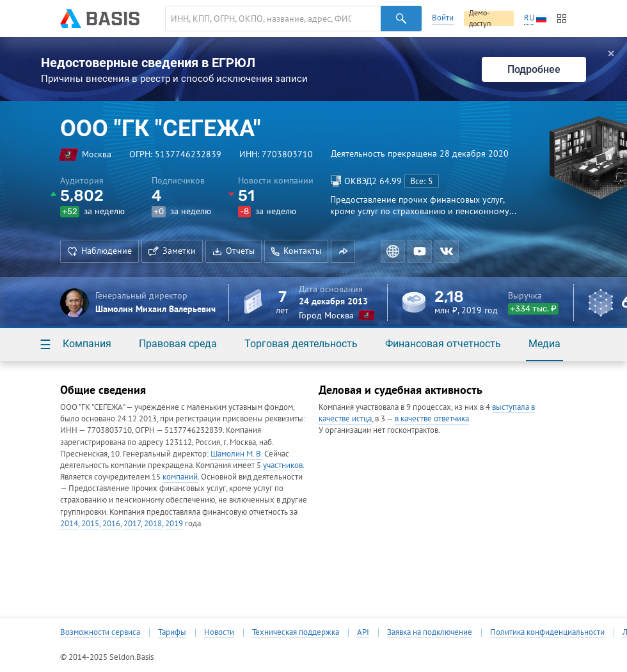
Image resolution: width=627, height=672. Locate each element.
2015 (90, 523)
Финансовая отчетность (443, 344)
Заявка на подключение (430, 632)
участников (283, 465)
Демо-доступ (480, 19)
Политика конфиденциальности (547, 632)
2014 (69, 523)
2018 (153, 523)
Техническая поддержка (296, 632)
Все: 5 (422, 181)
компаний (180, 477)
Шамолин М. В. (236, 454)
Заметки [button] (172, 251)
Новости (219, 632)
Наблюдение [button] (99, 251)
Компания (87, 344)
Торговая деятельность (301, 344)
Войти (443, 18)
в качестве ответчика (432, 418)
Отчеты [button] (234, 251)
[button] (343, 251)
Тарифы (172, 632)
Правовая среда (178, 344)
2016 (111, 523)
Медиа (544, 344)
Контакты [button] (296, 251)
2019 (174, 523)
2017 (132, 523)
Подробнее (534, 69)
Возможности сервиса (100, 632)
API (363, 632)
